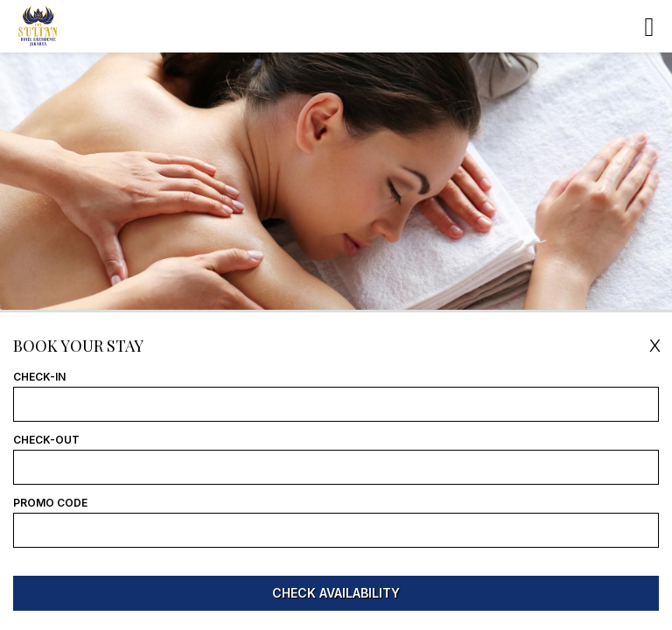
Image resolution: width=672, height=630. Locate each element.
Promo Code (50, 503)
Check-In (39, 377)
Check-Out (46, 440)
